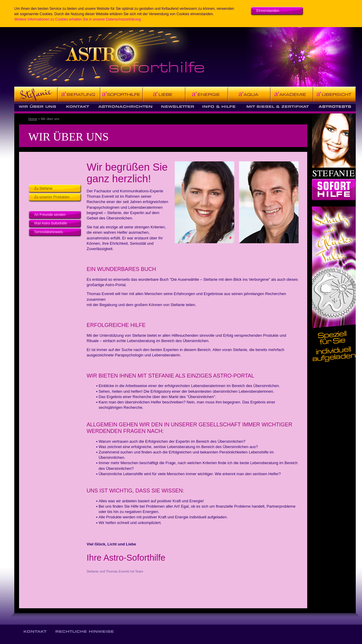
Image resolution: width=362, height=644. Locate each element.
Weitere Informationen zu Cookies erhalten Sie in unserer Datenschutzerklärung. (78, 19)
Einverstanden (268, 11)
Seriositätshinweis (49, 232)
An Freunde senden (50, 215)
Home (33, 119)
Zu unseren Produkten (52, 197)
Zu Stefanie (43, 188)
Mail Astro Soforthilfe (51, 223)
